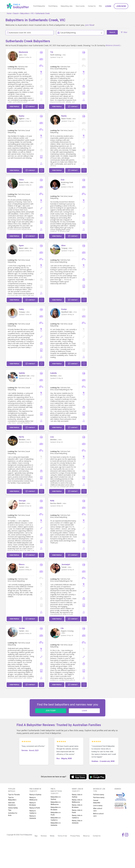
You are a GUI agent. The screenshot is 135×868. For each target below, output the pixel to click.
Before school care (98, 815)
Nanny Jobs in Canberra (77, 817)
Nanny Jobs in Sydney (77, 796)
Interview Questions (12, 804)
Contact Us (92, 6)
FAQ (100, 6)
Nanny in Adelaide (33, 817)
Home (9, 13)
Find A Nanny (53, 6)
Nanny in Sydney (35, 795)
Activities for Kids (13, 814)
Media (52, 836)
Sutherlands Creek (43, 13)
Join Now (121, 6)
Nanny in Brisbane (33, 804)
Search (16, 13)
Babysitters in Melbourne (56, 803)
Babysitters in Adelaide (56, 824)
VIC (32, 13)
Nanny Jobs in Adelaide (77, 822)
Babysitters (25, 13)
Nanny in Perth (35, 808)
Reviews (44, 836)
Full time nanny (99, 795)
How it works (80, 6)
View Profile (14, 107)
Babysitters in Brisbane (56, 808)
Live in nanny (98, 806)
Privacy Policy (75, 836)
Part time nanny (99, 797)
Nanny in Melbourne (33, 799)
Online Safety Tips (13, 809)
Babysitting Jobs (67, 6)
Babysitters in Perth (56, 814)
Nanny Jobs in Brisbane (77, 806)
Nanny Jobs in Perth (77, 811)
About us (86, 836)
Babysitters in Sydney (56, 798)
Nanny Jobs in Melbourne (77, 801)
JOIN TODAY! (51, 711)
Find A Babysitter (39, 6)
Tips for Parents (14, 795)
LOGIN (84, 711)
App (36, 836)
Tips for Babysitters (12, 799)
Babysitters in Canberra (56, 819)
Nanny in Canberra (33, 812)
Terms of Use (62, 836)
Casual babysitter (97, 801)
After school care (98, 810)
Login (108, 6)
